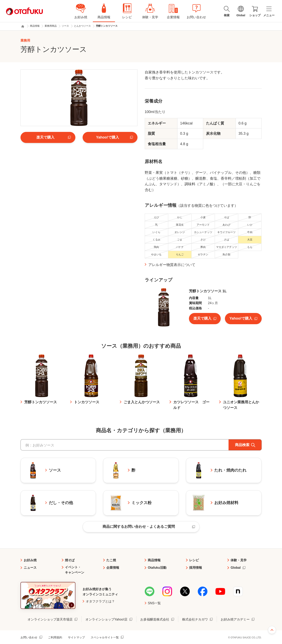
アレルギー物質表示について (172, 265)
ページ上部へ (272, 630)
